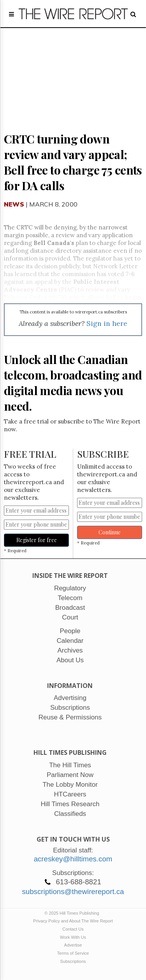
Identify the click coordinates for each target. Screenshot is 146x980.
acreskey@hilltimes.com (73, 859)
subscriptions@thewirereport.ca (73, 892)
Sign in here (107, 323)
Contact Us (73, 929)
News (14, 204)
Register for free (37, 540)
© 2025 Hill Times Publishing (73, 913)
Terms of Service (73, 953)
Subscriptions (73, 961)
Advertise (73, 945)
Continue (110, 532)
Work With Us (73, 937)
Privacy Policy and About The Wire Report (73, 921)
